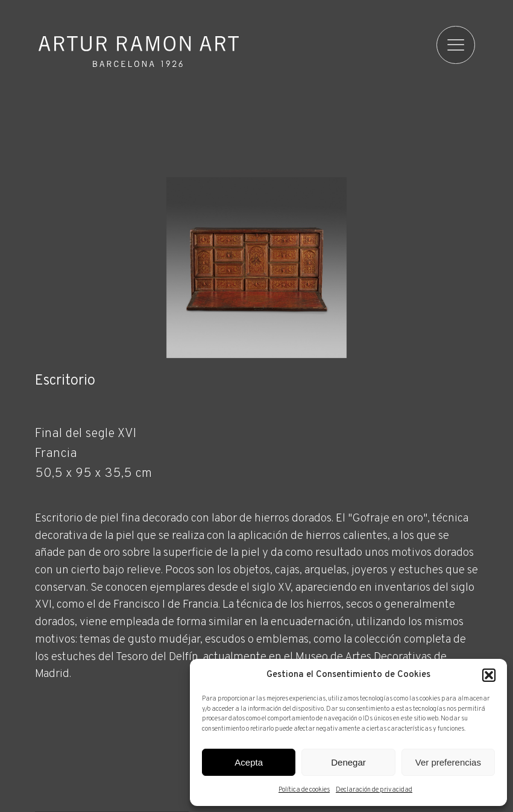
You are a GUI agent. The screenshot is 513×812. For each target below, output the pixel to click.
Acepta (249, 762)
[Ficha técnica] (256, 595)
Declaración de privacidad (374, 790)
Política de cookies (304, 790)
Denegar (348, 762)
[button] (489, 675)
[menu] (456, 45)
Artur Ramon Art (139, 52)
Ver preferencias (448, 762)
